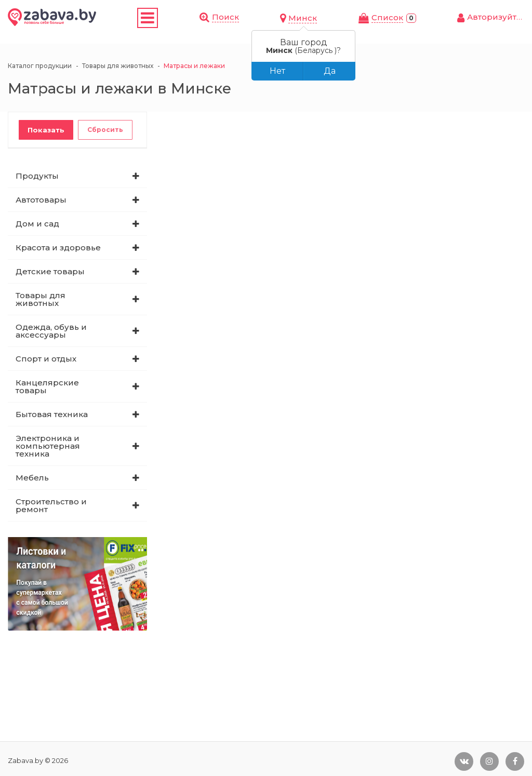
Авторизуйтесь (499, 17)
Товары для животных (41, 299)
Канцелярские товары (47, 386)
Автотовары (41, 200)
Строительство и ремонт (51, 505)
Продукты (37, 176)
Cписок (387, 17)
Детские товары (50, 271)
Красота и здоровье (58, 247)
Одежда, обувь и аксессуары (51, 331)
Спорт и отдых (46, 359)
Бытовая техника (52, 414)
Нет (277, 71)
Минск (303, 18)
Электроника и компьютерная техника (48, 446)
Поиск (225, 17)
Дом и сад (37, 224)
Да (330, 71)
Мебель (32, 478)
